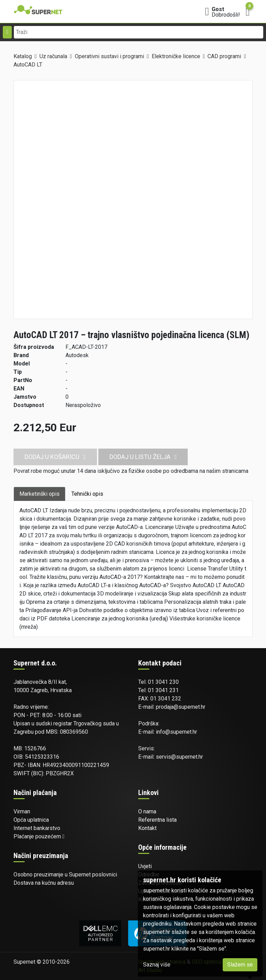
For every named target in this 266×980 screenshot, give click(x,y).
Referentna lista (157, 820)
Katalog (23, 56)
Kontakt (147, 828)
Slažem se (240, 965)
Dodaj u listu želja (143, 457)
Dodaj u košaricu (55, 457)
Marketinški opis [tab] (39, 494)
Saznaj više (157, 965)
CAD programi (224, 56)
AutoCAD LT (28, 65)
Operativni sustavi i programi (109, 56)
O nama (147, 811)
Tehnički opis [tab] (87, 494)
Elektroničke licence (176, 56)
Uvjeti (145, 866)
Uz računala (53, 56)
